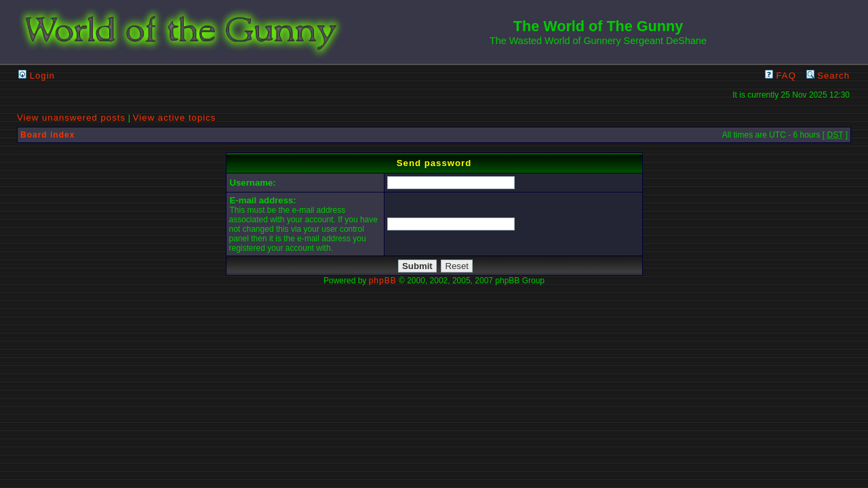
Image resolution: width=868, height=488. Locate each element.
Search (828, 76)
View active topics (175, 118)
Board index (47, 135)
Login (37, 76)
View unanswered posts (71, 118)
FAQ (781, 76)
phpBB (383, 281)
